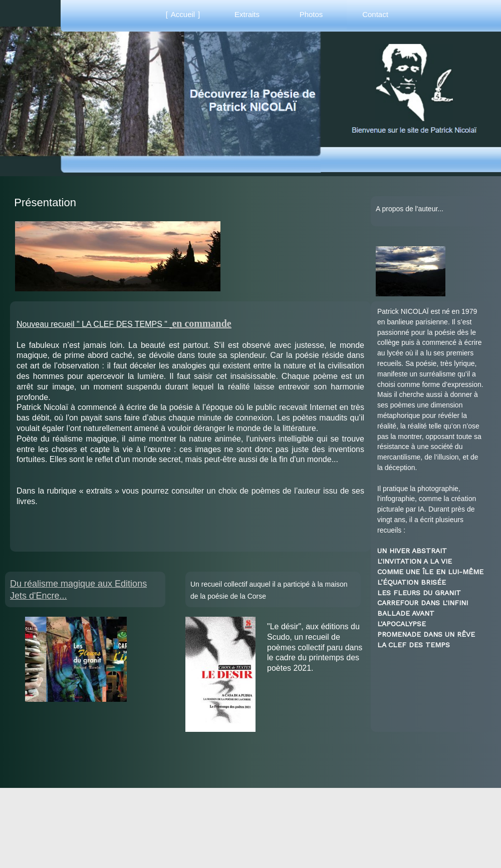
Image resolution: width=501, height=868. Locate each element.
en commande (201, 323)
